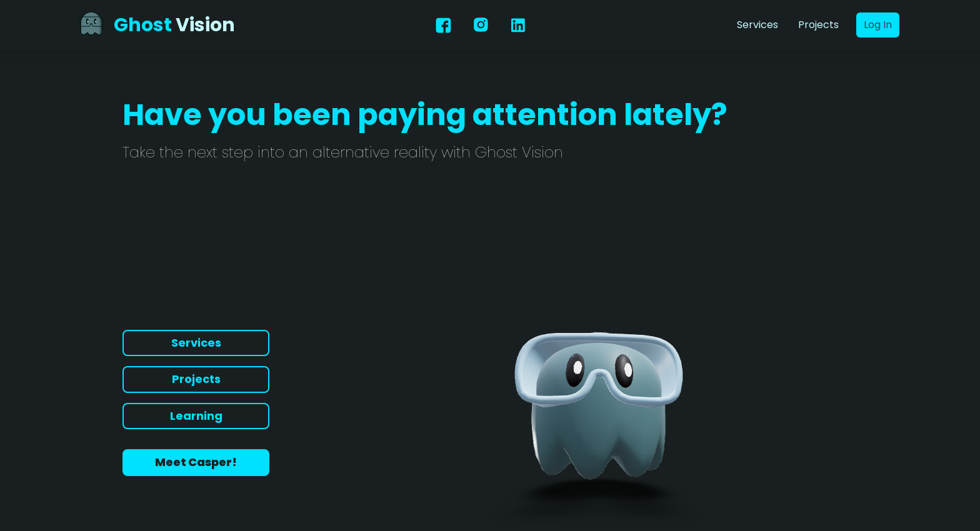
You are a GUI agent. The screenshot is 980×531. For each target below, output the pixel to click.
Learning (196, 416)
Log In (878, 25)
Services (757, 25)
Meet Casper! (196, 462)
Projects (818, 25)
